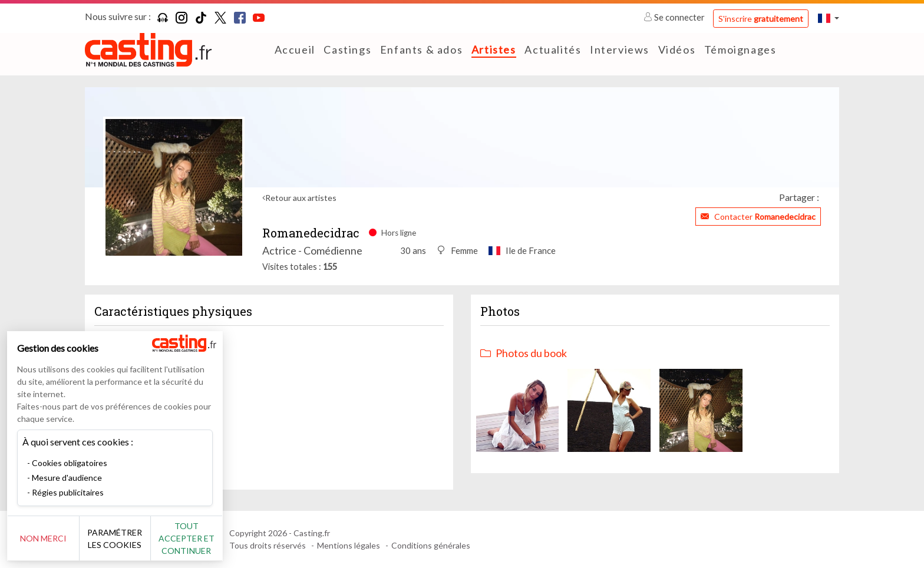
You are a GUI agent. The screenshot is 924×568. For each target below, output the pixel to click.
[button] (829, 18)
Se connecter (675, 17)
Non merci (49, 538)
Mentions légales (349, 545)
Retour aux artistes (301, 198)
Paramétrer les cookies (131, 539)
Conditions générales (431, 545)
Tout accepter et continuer (213, 538)
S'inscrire (761, 19)
